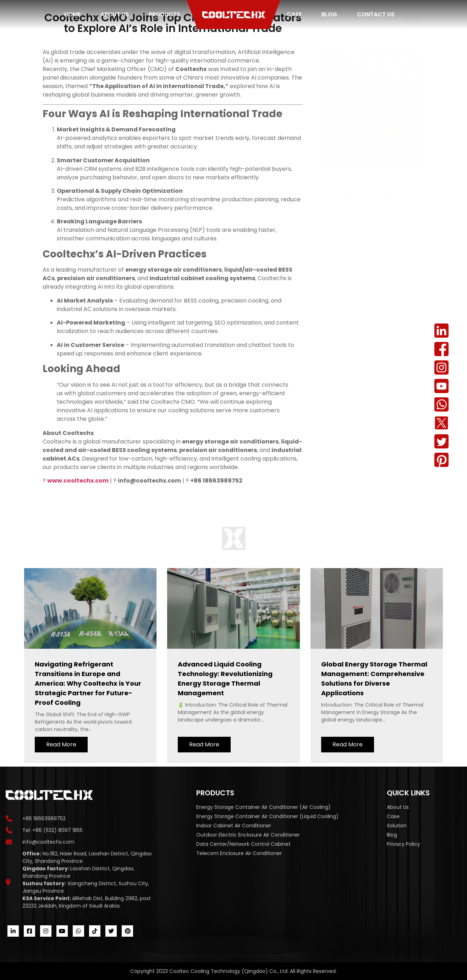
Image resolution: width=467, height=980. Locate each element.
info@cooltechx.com (149, 481)
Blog (329, 14)
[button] (411, 198)
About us (115, 14)
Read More (61, 744)
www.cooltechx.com (78, 481)
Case (294, 14)
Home (72, 14)
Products (164, 14)
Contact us (376, 14)
